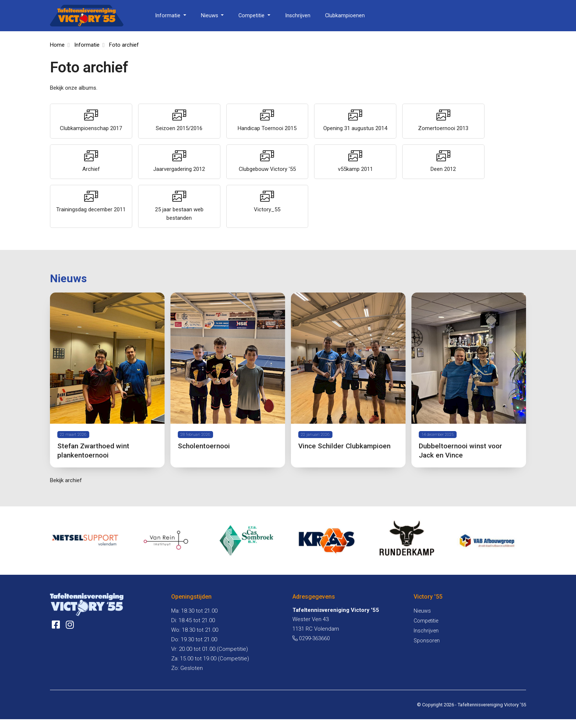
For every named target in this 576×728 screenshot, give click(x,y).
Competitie (252, 16)
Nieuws (210, 16)
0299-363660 (311, 647)
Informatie (168, 16)
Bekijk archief (66, 489)
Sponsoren (427, 650)
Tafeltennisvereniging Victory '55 (492, 713)
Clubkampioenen (345, 16)
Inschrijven (298, 16)
